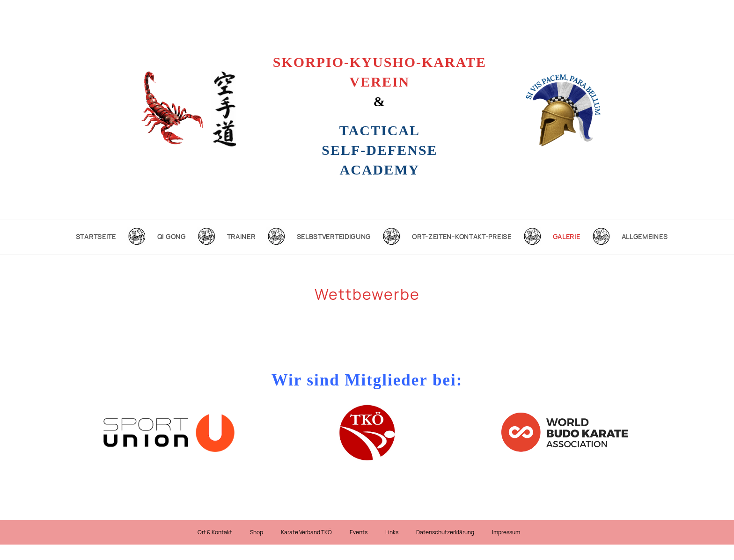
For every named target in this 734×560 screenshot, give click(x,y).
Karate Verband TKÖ (306, 532)
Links (392, 532)
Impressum (506, 532)
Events (359, 532)
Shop (257, 532)
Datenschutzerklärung (445, 532)
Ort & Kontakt (215, 532)
